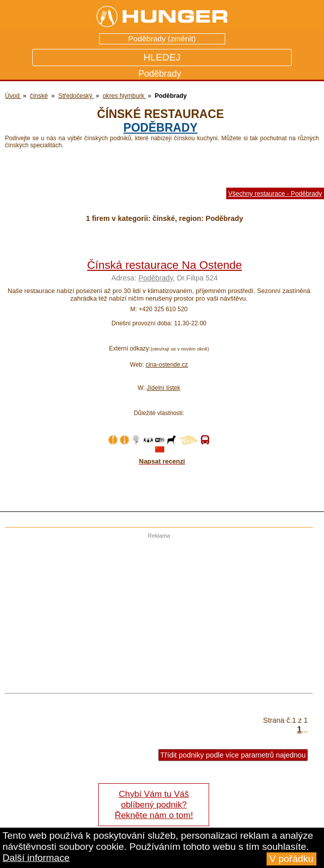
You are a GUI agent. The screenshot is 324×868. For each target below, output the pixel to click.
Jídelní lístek (164, 388)
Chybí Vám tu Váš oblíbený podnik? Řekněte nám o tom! (154, 804)
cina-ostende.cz (167, 365)
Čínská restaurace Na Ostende (165, 265)
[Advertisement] (156, 609)
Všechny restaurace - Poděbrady (275, 193)
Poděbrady (160, 128)
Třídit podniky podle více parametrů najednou (233, 755)
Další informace (36, 858)
